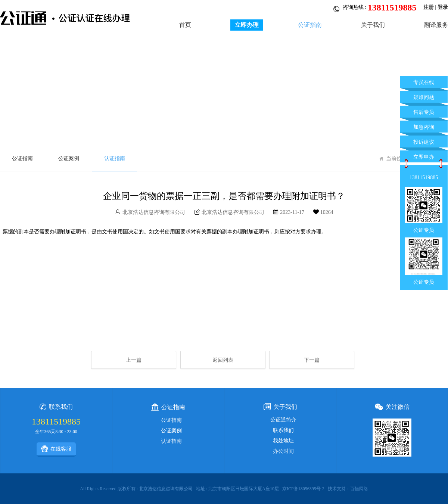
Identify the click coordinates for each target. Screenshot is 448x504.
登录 (443, 7)
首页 (185, 25)
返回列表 (223, 360)
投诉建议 (424, 142)
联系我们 (283, 430)
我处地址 (283, 441)
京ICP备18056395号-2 (303, 489)
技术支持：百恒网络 (348, 489)
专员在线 (424, 82)
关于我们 (373, 25)
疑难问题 (424, 97)
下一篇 (312, 360)
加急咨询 (424, 127)
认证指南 (115, 158)
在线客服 (56, 449)
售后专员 (424, 112)
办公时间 (283, 451)
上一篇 (134, 360)
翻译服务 (436, 25)
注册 (429, 7)
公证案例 (69, 158)
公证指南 (310, 25)
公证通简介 (283, 420)
